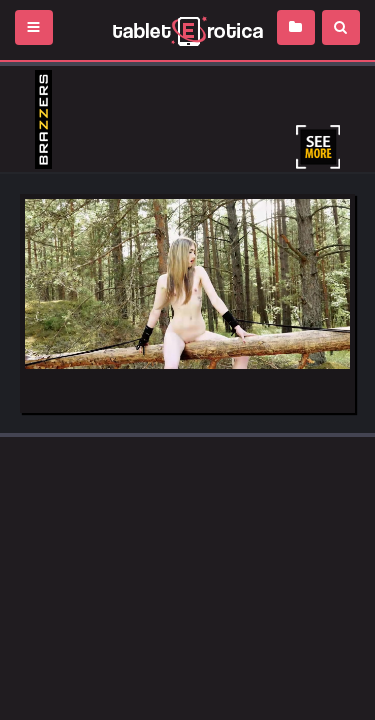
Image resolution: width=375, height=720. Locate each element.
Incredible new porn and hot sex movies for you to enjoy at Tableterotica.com (187, 30)
